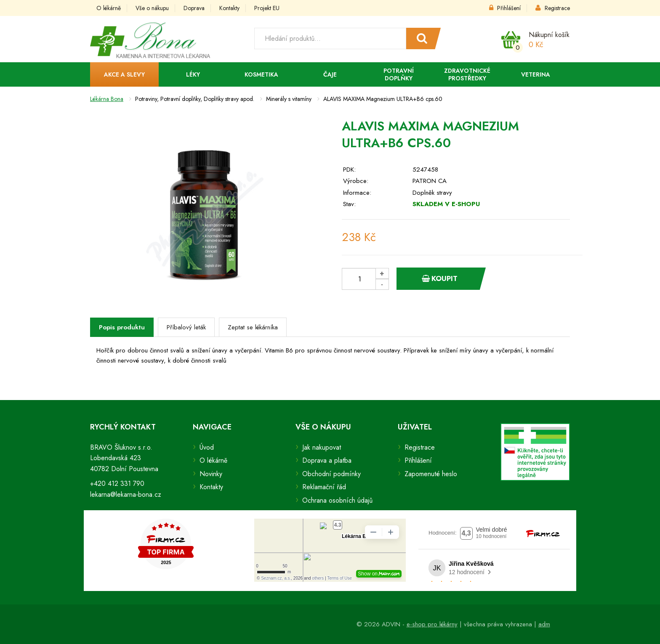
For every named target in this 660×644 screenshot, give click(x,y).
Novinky (211, 474)
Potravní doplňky (399, 74)
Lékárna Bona (107, 99)
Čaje (330, 74)
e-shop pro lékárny (432, 624)
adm (544, 624)
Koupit (440, 278)
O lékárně (109, 8)
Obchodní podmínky (331, 474)
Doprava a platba (327, 460)
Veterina (536, 74)
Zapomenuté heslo (431, 474)
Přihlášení (505, 8)
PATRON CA (430, 181)
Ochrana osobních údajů (337, 500)
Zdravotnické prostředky (467, 74)
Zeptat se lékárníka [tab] (253, 327)
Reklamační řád (324, 487)
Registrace (553, 8)
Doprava (194, 8)
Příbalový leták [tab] (186, 327)
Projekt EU (267, 8)
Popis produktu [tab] (122, 327)
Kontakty (229, 8)
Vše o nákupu (152, 8)
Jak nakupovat (322, 447)
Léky (193, 74)
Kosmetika (261, 74)
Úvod (207, 447)
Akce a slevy (124, 74)
